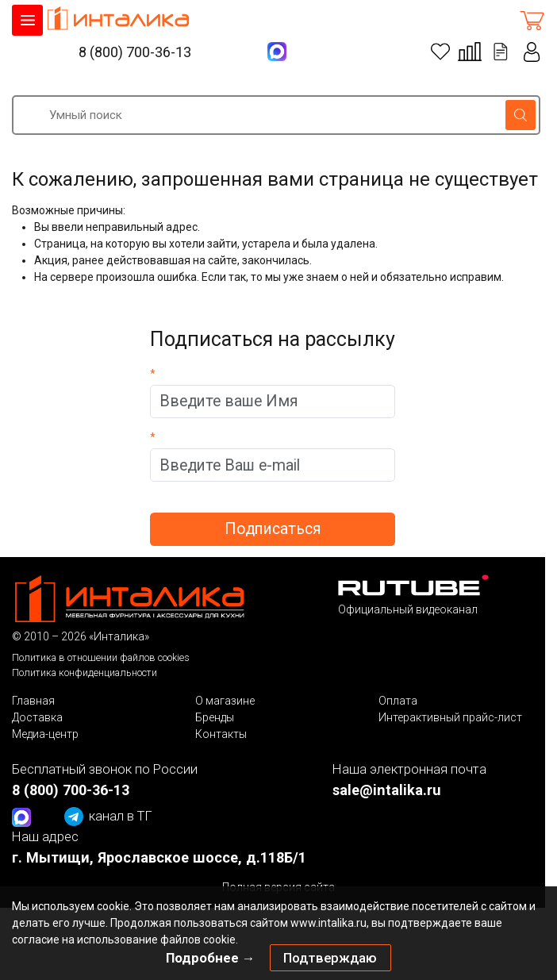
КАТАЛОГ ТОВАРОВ (27, 20)
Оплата (398, 701)
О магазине (225, 701)
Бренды (215, 717)
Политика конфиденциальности (85, 673)
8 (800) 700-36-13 (135, 52)
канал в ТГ (108, 817)
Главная (33, 701)
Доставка (37, 717)
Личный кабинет (532, 52)
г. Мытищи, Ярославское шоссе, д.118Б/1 (159, 857)
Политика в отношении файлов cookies (101, 657)
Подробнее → (211, 958)
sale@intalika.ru (387, 790)
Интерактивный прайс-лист (450, 717)
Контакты (221, 734)
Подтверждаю (330, 958)
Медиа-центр (45, 734)
